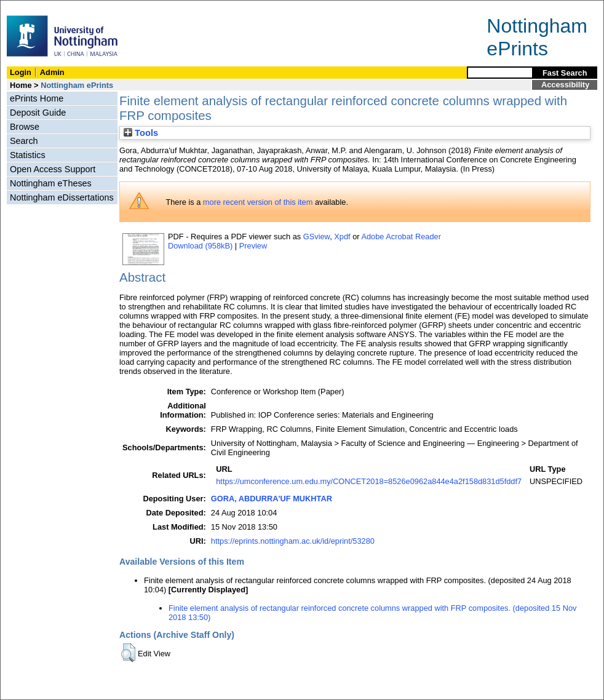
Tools (141, 133)
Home (21, 85)
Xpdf (342, 237)
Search (24, 141)
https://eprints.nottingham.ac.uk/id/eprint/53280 (293, 541)
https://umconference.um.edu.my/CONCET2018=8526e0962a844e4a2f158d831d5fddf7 (369, 481)
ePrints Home (37, 98)
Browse (25, 127)
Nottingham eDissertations (62, 197)
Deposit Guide (38, 113)
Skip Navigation (27, 7)
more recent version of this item (258, 202)
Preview (253, 246)
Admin (52, 72)
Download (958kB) (200, 246)
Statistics (28, 155)
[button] (128, 653)
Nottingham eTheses (51, 183)
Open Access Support (53, 169)
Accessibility (565, 85)
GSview (316, 237)
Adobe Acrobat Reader (401, 237)
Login (21, 72)
